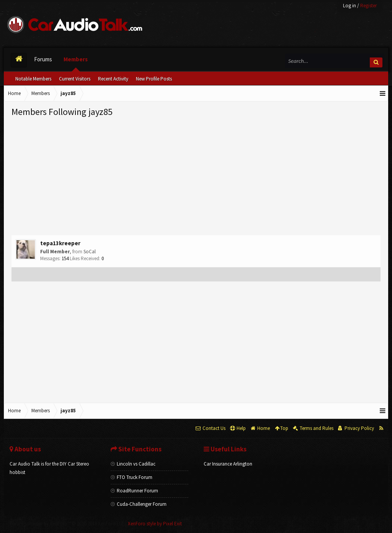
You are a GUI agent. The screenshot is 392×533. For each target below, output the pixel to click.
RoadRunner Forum (134, 491)
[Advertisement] (196, 176)
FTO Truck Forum (131, 477)
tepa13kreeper (60, 243)
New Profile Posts (154, 79)
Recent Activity (113, 79)
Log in (350, 6)
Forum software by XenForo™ (67, 524)
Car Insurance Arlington (228, 464)
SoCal (90, 252)
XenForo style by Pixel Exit (155, 524)
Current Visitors (75, 79)
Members (76, 59)
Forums (43, 59)
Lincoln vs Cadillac (133, 464)
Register (368, 6)
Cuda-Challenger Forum (139, 504)
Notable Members (33, 79)
